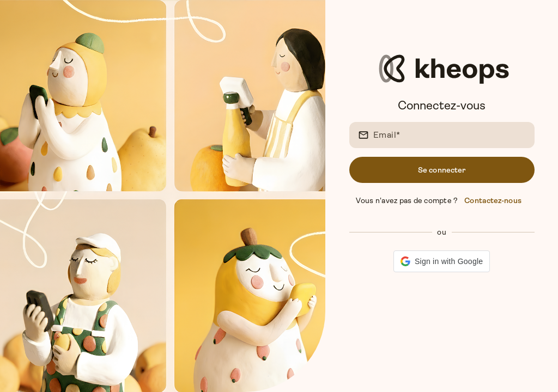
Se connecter (442, 170)
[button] (442, 261)
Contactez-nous (493, 200)
